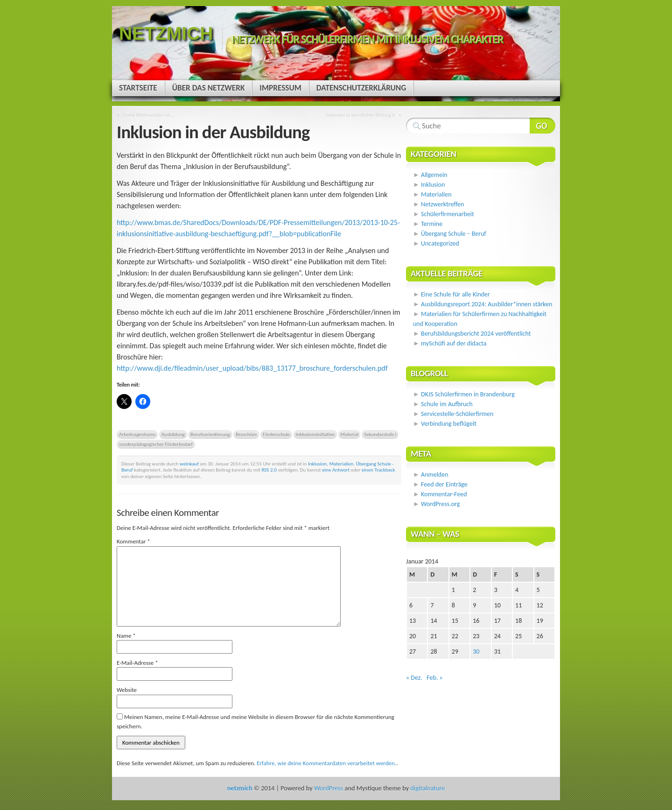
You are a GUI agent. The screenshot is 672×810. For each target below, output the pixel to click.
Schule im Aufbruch (447, 404)
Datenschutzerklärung (361, 88)
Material (350, 434)
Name (126, 636)
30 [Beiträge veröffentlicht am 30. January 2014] (476, 652)
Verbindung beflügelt (449, 424)
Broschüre (246, 434)
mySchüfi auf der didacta (454, 343)
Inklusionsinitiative (315, 434)
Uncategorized (440, 243)
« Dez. (414, 678)
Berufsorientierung (210, 434)
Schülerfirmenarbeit (448, 214)
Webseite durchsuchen (542, 126)
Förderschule (276, 434)
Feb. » (434, 678)
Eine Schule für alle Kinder (455, 294)
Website (127, 690)
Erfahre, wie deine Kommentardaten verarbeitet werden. (326, 763)
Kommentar (133, 541)
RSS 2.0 (269, 470)
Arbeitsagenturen (137, 434)
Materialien (342, 464)
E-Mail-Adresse (137, 663)
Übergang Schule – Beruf (454, 234)
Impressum (280, 88)
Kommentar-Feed (444, 494)
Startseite (138, 88)
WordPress (329, 788)
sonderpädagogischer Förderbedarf (156, 444)
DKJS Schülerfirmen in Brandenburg (468, 394)
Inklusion (317, 464)
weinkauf (189, 464)
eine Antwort (336, 470)
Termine (432, 224)
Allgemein (434, 175)
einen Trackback (378, 470)
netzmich (166, 33)
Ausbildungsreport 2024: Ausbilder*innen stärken (486, 304)
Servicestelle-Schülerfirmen (457, 414)
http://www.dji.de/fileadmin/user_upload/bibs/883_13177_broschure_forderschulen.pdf (252, 368)
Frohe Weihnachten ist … (149, 115)
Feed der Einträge (444, 484)
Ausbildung (173, 434)
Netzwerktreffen (442, 204)
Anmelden (435, 475)
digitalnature (427, 788)
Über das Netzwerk (209, 88)
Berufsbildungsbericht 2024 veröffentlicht (476, 334)
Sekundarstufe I (380, 434)
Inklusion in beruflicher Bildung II (360, 115)
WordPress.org (440, 504)
